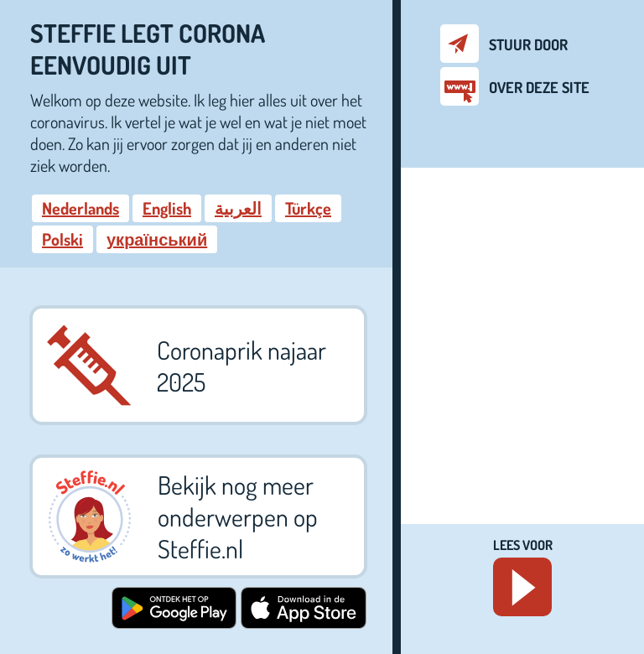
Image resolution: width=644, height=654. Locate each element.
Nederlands (80, 208)
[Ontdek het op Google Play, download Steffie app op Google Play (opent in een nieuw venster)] (174, 622)
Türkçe (308, 208)
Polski (62, 239)
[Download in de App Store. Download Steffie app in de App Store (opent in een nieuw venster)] (304, 622)
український (157, 239)
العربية (238, 208)
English (167, 208)
